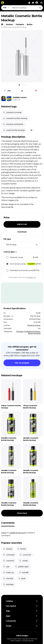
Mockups (20, 331)
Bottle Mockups (34, 333)
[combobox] (27, 8)
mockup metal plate (13, 124)
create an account (17, 533)
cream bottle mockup (14, 130)
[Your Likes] (33, 3)
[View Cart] (29, 3)
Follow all (16, 100)
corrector (25, 555)
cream (23, 561)
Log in (4, 533)
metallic (24, 573)
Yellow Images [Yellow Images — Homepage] (22, 636)
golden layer (22, 567)
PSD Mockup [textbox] (11, 245)
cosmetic (9, 561)
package (8, 584)
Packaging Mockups (32, 331)
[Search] (40, 8)
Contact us (31, 277)
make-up (8, 573)
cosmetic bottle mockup (15, 118)
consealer (9, 555)
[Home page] (2, 24)
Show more (22, 513)
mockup (8, 578)
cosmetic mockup (12, 112)
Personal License (34, 325)
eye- (6, 567)
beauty (8, 549)
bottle (22, 549)
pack (22, 578)
